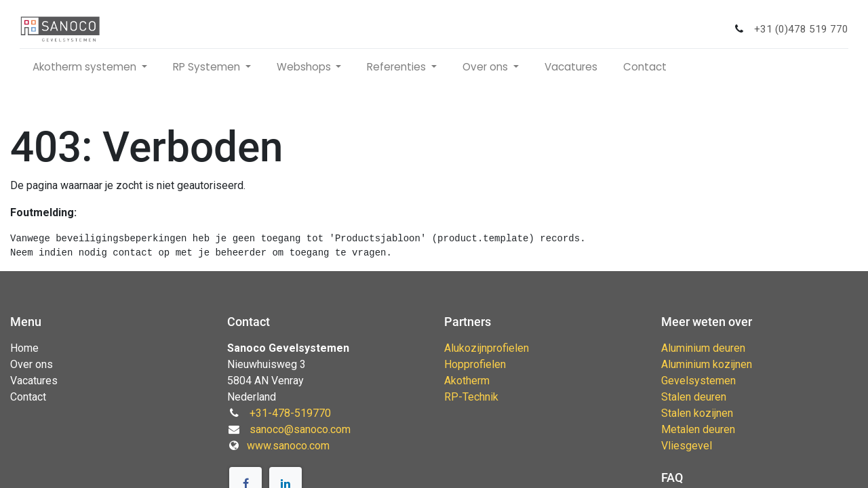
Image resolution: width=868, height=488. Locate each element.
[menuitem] (576, 67)
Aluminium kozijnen (707, 364)
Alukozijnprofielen (487, 348)
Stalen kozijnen (697, 413)
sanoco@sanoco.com (300, 429)
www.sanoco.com (288, 446)
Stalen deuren (694, 397)
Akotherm (467, 381)
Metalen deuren (698, 429)
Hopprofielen (475, 364)
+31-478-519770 (290, 413)
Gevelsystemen (698, 381)
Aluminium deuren (703, 348)
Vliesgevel (687, 446)
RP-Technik (471, 397)
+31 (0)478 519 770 (796, 29)
